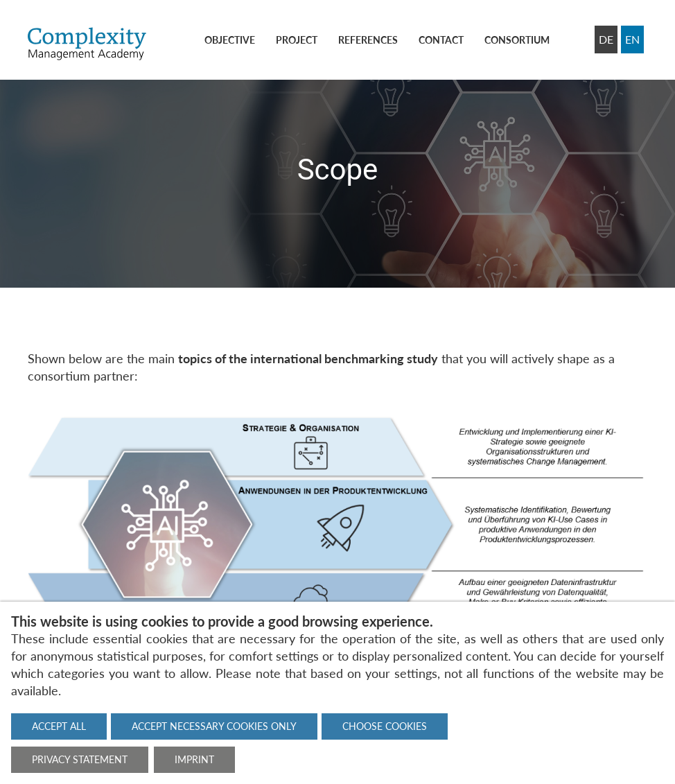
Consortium (517, 40)
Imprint (194, 759)
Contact (441, 40)
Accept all (59, 726)
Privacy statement (80, 759)
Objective (230, 40)
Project (297, 40)
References (368, 40)
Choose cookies (385, 726)
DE (606, 39)
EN (632, 39)
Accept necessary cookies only (214, 726)
